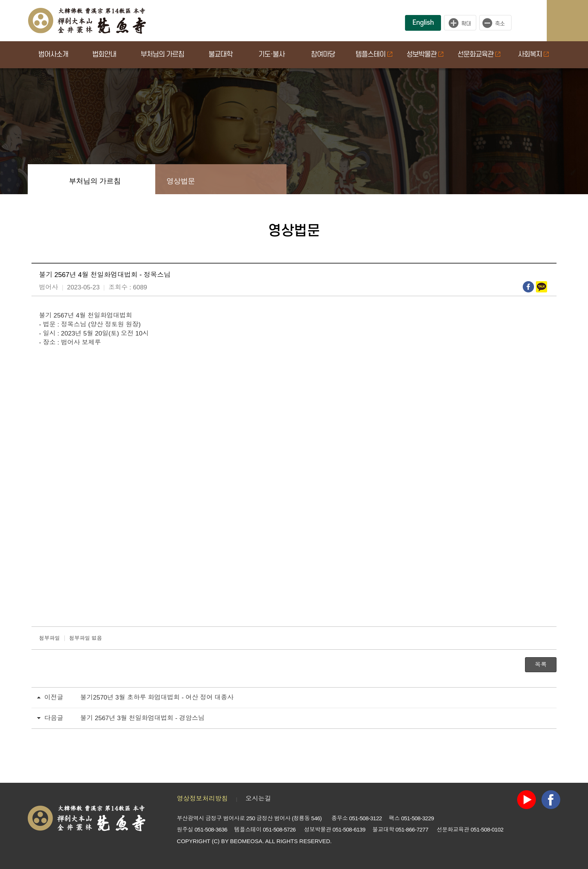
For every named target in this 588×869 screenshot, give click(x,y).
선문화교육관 (479, 55)
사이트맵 (575, 21)
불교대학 (220, 55)
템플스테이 (374, 55)
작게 (497, 23)
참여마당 (323, 55)
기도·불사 (271, 55)
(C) (216, 841)
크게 (460, 23)
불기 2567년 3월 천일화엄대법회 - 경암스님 (142, 718)
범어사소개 (53, 55)
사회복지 (533, 55)
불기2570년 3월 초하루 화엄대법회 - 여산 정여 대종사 (157, 697)
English (423, 23)
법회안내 (104, 55)
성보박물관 (425, 55)
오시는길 (258, 799)
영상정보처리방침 (202, 799)
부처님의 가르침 (162, 55)
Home (43, 179)
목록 (541, 664)
